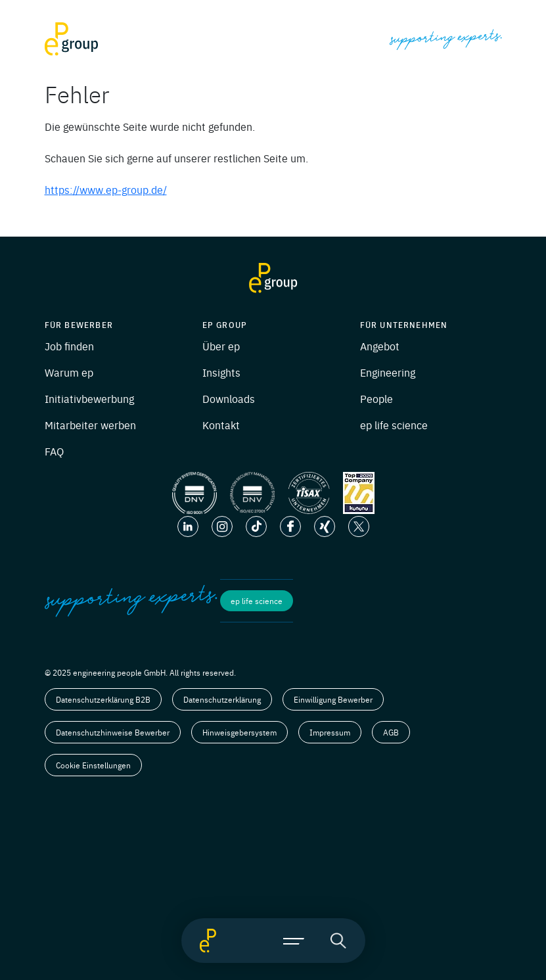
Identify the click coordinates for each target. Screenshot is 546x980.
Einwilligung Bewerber (333, 699)
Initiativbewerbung (89, 398)
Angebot (380, 346)
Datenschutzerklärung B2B (103, 699)
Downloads (229, 398)
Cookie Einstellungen (93, 765)
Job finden (69, 346)
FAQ (54, 451)
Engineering (388, 372)
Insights (221, 372)
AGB (391, 732)
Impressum (330, 732)
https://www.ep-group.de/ (106, 189)
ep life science (394, 425)
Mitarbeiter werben (90, 425)
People (376, 398)
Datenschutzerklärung (222, 699)
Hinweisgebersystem (239, 732)
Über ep (221, 346)
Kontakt (221, 425)
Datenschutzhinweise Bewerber (113, 732)
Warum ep (69, 372)
